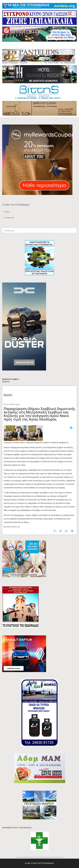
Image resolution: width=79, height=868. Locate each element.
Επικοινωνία (9, 218)
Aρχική (7, 212)
